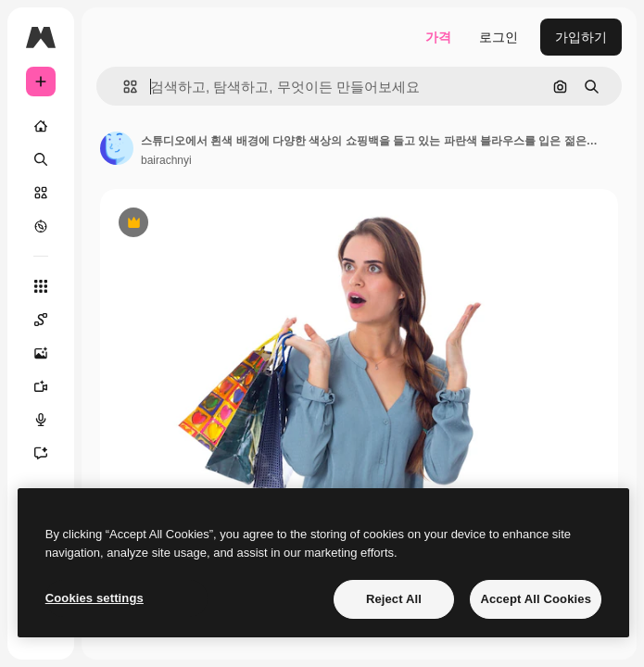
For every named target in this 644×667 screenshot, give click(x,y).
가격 (438, 37)
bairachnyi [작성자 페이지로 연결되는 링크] (166, 160)
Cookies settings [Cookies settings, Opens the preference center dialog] (95, 598)
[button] (123, 87)
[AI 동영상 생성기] (50, 386)
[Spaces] (50, 320)
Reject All (394, 599)
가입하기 (581, 37)
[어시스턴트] (50, 453)
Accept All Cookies (536, 599)
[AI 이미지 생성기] (50, 353)
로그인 (499, 37)
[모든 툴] (41, 286)
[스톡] (41, 193)
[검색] (41, 159)
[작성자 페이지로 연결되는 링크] (117, 148)
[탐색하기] (41, 226)
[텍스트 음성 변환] (50, 420)
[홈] (41, 126)
